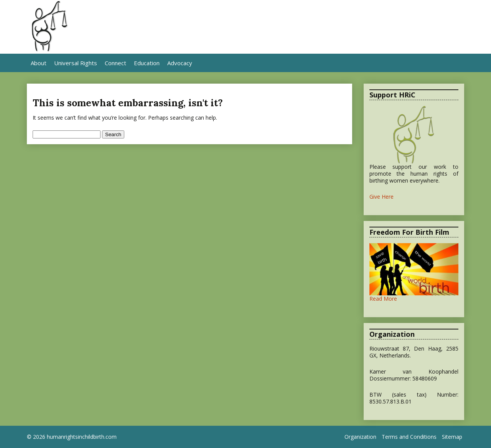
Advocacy (180, 63)
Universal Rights (76, 63)
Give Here (381, 197)
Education (147, 63)
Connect (115, 63)
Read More (383, 299)
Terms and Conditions (409, 437)
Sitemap (452, 437)
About (39, 63)
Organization (360, 437)
